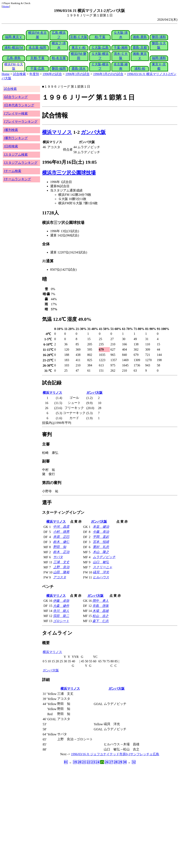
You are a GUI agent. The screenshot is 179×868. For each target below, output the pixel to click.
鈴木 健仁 (61, 542)
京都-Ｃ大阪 (79, 37)
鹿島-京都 (140, 47)
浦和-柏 (140, 69)
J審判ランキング (16, 138)
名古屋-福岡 (37, 47)
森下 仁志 (101, 621)
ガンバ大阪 (93, 132)
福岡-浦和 (159, 58)
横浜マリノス (57, 132)
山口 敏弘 (101, 562)
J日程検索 (11, 146)
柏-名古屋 (59, 58)
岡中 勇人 (101, 601)
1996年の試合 (52, 74)
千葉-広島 (37, 69)
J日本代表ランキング (19, 105)
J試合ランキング (16, 97)
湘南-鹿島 (140, 37)
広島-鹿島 (14, 58)
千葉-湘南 (121, 47)
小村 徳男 (61, 532)
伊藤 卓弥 (61, 601)
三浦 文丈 (61, 562)
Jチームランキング (17, 179)
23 (93, 762)
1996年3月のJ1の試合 (108, 74)
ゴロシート (61, 621)
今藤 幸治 (101, 532)
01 (66, 762)
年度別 (34, 74)
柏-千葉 (100, 37)
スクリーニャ (103, 567)
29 (120, 762)
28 (116, 762)
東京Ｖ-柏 (79, 47)
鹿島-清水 (79, 69)
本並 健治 (101, 527)
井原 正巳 (61, 537)
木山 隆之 (101, 552)
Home (6, 6)
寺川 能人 (61, 611)
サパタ (58, 557)
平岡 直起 (101, 537)
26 (107, 762)
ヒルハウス (101, 577)
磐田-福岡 (59, 69)
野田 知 (60, 547)
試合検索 (19, 74)
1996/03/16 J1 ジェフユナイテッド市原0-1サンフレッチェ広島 (115, 754)
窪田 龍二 (61, 616)
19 (75, 762)
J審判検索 (11, 130)
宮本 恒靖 (101, 542)
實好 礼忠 (101, 547)
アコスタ (60, 577)
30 (125, 762)
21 (84, 762)
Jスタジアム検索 (16, 155)
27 (111, 762)
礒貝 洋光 (101, 572)
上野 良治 (61, 567)
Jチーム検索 (13, 171)
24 (97, 762)
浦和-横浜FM (14, 47)
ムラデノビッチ (104, 557)
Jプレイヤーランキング (21, 122)
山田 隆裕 (61, 572)
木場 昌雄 (101, 611)
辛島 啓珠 (101, 606)
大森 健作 (61, 606)
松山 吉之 (101, 616)
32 (134, 762)
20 (79, 762)
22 (89, 762)
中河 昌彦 (61, 527)
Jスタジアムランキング (21, 163)
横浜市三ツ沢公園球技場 (69, 173)
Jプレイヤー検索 (16, 113)
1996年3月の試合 (77, 74)
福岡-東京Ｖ (14, 37)
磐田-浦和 (159, 37)
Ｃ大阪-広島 (100, 47)
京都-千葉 (37, 58)
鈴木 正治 (61, 552)
